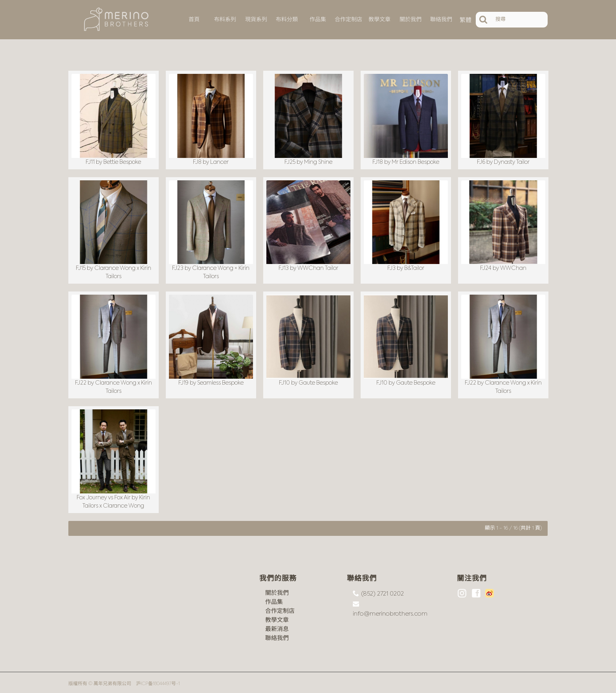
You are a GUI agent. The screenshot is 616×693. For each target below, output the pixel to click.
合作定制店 (280, 608)
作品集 (274, 599)
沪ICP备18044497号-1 (158, 681)
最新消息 (277, 626)
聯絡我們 (277, 635)
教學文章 (277, 617)
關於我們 (277, 590)
